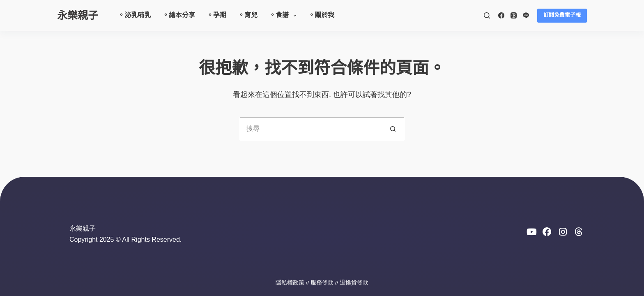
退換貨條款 (354, 283)
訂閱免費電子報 (562, 15)
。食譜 (284, 16)
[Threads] (514, 15)
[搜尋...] (311, 129)
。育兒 (248, 15)
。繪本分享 (179, 15)
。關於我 (321, 15)
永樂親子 (78, 15)
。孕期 (216, 15)
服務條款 (322, 283)
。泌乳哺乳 (134, 15)
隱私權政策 (290, 283)
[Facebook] (501, 15)
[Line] (526, 15)
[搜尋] (487, 15)
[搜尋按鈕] (393, 129)
